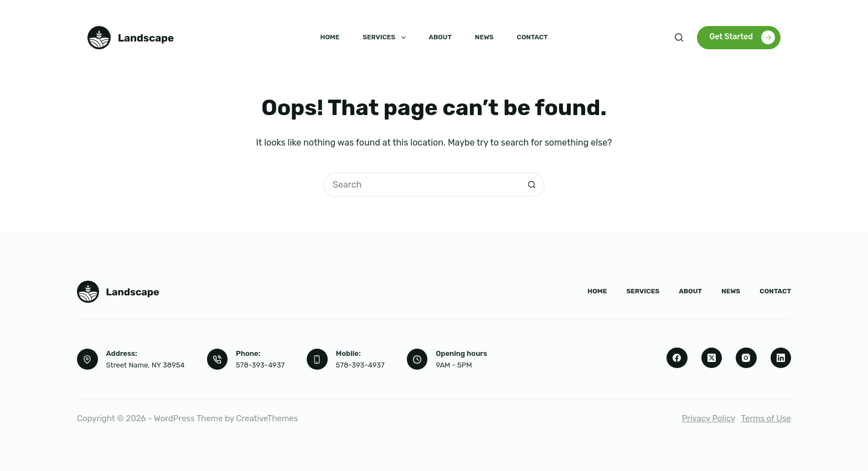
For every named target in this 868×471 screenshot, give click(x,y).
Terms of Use (766, 418)
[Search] (679, 37)
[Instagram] (746, 358)
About (440, 37)
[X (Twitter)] (712, 358)
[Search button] (532, 185)
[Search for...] (422, 185)
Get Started (742, 37)
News (484, 37)
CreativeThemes (267, 418)
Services (386, 38)
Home (330, 37)
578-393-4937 (260, 365)
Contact (533, 37)
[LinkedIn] (781, 358)
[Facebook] (677, 358)
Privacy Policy (709, 418)
